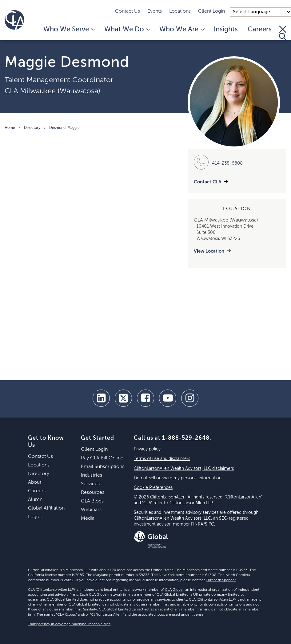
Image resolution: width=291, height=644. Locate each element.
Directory (32, 128)
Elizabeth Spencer (221, 580)
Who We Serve (69, 30)
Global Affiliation (46, 508)
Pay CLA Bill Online (102, 458)
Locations (180, 11)
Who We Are (182, 30)
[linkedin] (101, 398)
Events (155, 11)
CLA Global (174, 590)
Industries (92, 475)
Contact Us (128, 11)
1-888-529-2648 (186, 438)
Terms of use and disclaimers (162, 459)
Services (90, 484)
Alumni (36, 500)
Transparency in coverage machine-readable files (69, 624)
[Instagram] (190, 398)
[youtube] (168, 398)
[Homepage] (14, 20)
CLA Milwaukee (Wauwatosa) (52, 91)
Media (88, 518)
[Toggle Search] (283, 33)
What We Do (127, 30)
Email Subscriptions (103, 467)
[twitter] (123, 398)
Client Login (211, 11)
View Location (209, 251)
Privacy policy (147, 449)
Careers (260, 30)
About (35, 482)
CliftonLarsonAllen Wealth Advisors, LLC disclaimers (184, 469)
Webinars (91, 510)
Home (10, 128)
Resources (93, 493)
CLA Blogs (92, 501)
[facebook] (145, 398)
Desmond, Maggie (64, 128)
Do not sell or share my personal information (178, 478)
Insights (226, 30)
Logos (35, 517)
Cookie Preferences (153, 488)
